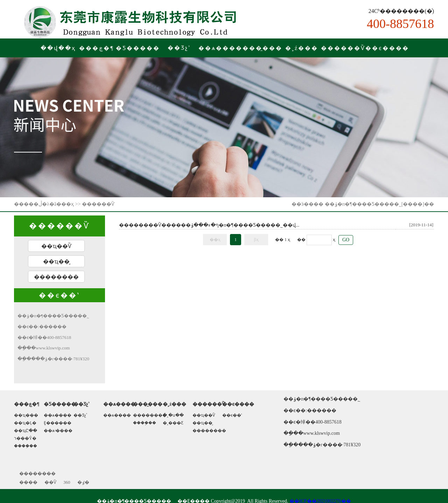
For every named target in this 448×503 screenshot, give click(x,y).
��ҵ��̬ (56, 261)
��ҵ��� (26, 415)
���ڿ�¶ (96, 48)
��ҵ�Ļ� (25, 423)
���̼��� (262, 48)
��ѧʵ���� (58, 431)
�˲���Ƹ (173, 423)
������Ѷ (343, 48)
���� (28, 482)
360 (67, 482)
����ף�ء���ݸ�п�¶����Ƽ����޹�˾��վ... (235, 225)
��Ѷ (50, 482)
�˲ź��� (302, 48)
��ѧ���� (220, 48)
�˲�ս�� (173, 415)
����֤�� (26, 446)
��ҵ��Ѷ (56, 246)
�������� (56, 277)
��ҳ (68, 204)
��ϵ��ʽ (232, 415)
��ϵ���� (387, 48)
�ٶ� (83, 482)
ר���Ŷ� (25, 438)
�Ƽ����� (138, 48)
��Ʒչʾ (80, 415)
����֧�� (145, 423)
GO (346, 240)
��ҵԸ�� (26, 431)
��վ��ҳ (58, 48)
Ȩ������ (58, 423)
